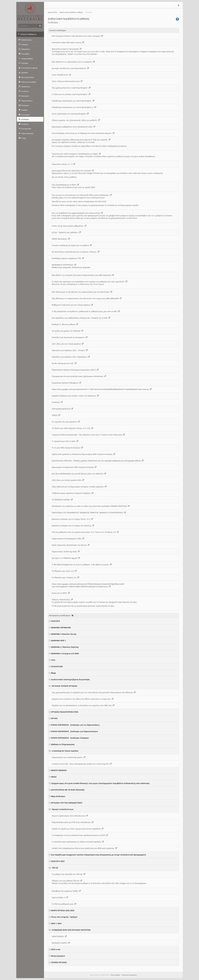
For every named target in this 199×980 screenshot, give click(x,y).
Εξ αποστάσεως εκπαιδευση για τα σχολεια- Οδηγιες (76, 252)
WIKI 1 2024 (56, 923)
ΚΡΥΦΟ (54, 718)
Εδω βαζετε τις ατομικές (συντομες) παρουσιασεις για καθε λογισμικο (83, 275)
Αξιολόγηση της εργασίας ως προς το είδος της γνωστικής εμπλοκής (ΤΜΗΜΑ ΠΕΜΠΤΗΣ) (91, 506)
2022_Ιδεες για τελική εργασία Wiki (68, 480)
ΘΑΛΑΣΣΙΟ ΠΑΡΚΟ (61, 943)
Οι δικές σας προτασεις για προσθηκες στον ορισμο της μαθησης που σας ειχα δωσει (89, 282)
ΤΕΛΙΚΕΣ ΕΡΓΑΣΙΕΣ (59, 962)
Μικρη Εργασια (58, 956)
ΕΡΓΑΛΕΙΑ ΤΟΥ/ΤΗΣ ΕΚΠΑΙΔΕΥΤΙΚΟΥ (67, 803)
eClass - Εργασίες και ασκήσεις (66, 232)
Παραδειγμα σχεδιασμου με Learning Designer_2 (74, 107)
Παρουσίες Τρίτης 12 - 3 (63, 164)
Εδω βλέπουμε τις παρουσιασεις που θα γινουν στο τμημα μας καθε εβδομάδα (87, 298)
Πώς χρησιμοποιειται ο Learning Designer (71, 88)
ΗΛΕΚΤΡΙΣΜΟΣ (59, 936)
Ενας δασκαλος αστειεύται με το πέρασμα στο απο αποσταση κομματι (83, 133)
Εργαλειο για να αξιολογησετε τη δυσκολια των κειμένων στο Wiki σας (83, 705)
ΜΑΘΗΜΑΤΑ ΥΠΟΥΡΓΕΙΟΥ (64, 265)
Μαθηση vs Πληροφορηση (63, 744)
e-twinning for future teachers (65, 751)
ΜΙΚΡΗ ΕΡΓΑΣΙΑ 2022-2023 (63, 910)
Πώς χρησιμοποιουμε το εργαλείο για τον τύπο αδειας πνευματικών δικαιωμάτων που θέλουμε (94, 692)
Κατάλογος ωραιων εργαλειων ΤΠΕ (68, 258)
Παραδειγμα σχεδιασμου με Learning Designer (73, 101)
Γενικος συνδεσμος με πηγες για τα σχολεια (72, 245)
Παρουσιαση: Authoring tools (66, 552)
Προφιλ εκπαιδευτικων (63, 809)
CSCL (53, 660)
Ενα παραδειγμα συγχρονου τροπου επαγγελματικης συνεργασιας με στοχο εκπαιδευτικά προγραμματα (98, 855)
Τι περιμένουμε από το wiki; (65, 441)
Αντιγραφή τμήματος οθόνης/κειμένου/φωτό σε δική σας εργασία (81, 140)
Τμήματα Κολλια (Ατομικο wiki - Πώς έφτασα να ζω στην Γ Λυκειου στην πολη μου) (88, 435)
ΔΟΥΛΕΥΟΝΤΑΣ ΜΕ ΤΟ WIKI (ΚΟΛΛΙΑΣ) (68, 790)
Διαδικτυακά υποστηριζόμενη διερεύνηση (70, 679)
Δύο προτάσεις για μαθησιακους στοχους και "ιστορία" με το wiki (81, 318)
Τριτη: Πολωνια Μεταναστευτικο (67, 81)
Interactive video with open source (68, 42)
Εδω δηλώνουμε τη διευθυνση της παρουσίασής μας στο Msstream (82, 292)
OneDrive (57, 402)
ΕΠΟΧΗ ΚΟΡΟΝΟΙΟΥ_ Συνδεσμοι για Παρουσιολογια (74, 731)
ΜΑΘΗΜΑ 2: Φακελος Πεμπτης (65, 647)
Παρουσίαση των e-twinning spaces (68, 757)
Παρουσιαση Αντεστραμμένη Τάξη (68, 539)
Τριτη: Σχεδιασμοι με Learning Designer (70, 114)
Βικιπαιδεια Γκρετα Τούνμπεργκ (67, 49)
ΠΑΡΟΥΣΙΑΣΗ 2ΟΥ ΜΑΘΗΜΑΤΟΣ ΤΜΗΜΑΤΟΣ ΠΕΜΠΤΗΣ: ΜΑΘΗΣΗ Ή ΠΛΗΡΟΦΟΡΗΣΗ (89, 513)
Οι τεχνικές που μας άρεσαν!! (66, 422)
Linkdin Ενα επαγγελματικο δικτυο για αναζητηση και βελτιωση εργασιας (84, 848)
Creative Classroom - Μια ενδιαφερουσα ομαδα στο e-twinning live (82, 764)
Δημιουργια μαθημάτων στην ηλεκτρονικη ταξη (73, 127)
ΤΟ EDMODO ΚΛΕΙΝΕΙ (62, 500)
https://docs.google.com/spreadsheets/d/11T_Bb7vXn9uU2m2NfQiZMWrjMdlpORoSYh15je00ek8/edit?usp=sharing (102, 389)
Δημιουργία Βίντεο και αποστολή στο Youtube (73, 171)
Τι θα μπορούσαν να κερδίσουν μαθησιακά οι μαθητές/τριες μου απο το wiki (86, 311)
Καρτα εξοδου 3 (60, 897)
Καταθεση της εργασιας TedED (66, 891)
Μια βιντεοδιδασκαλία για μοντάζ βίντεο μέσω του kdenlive (79, 474)
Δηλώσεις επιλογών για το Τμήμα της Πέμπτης (73, 526)
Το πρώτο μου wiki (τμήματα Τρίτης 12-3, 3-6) (72, 428)
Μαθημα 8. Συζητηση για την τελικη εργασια (72, 305)
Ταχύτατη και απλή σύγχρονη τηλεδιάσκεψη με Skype (76, 154)
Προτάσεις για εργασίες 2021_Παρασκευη (71, 357)
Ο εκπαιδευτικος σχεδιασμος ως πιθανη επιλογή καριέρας (78, 842)
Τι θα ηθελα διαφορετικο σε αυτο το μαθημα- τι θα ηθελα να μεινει (82, 565)
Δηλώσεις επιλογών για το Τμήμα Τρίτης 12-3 (72, 519)
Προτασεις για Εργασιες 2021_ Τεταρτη (70, 350)
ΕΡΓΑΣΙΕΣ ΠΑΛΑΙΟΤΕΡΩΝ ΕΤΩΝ (65, 712)
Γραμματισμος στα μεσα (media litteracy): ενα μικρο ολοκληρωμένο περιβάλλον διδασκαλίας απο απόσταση (100, 783)
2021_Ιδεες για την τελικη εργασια (68, 344)
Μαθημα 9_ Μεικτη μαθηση (65, 324)
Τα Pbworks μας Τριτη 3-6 (64, 571)
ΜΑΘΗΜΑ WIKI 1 (59, 640)
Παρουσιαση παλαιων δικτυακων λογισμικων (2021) (75, 370)
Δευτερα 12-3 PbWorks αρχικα (66, 558)
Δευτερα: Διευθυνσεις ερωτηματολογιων (70, 68)
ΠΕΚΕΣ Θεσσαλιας (61, 239)
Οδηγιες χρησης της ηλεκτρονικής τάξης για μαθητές (76, 120)
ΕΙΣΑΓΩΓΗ (56, 621)
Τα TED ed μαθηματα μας (64, 904)
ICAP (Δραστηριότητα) (62, 409)
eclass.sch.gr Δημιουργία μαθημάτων (69, 226)
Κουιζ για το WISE (61, 593)
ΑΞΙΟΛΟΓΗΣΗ (57, 666)
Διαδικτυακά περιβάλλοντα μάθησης (71, 12)
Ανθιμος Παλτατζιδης (62, 600)
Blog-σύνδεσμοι (58, 796)
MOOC (54, 777)
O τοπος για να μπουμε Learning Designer (71, 94)
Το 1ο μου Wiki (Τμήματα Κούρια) (67, 448)
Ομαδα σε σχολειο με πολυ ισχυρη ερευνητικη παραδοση (78, 829)
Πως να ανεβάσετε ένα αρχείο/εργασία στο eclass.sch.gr (77, 213)
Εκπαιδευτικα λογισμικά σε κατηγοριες (70, 337)
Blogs (53, 673)
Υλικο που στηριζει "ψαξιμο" (64, 917)
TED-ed (55, 868)
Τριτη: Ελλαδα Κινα (61, 75)
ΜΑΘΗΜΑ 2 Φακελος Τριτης (64, 634)
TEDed (56, 415)
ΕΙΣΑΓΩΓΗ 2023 (58, 861)
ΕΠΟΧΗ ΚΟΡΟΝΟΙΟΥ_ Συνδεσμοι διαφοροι (70, 738)
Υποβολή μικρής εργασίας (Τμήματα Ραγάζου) (73, 493)
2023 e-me (56, 949)
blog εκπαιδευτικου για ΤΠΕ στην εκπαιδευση (73, 822)
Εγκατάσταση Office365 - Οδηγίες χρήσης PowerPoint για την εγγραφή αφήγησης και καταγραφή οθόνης (98, 461)
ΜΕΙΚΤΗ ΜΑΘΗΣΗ (59, 770)
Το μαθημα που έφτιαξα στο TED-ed (68, 874)
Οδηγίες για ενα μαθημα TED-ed (67, 881)
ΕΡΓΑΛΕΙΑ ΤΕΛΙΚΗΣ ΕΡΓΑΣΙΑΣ (65, 686)
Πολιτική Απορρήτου (129, 975)
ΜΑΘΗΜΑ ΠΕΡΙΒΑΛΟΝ (61, 628)
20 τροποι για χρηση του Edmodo (67, 331)
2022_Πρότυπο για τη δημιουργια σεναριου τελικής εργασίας (79, 487)
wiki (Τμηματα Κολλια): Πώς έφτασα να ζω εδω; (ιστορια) (77, 36)
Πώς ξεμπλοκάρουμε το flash (65, 185)
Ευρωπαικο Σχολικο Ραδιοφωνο (66, 383)
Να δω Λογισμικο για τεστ (64, 363)
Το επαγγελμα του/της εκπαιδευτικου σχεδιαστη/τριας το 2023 (80, 835)
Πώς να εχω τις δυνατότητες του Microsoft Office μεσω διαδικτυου (82, 195)
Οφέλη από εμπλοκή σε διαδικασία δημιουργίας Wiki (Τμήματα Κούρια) (83, 454)
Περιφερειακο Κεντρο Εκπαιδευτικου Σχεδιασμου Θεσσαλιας (79, 376)
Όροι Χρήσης (115, 975)
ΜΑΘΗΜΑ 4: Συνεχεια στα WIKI (65, 653)
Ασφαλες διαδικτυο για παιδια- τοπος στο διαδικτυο (75, 396)
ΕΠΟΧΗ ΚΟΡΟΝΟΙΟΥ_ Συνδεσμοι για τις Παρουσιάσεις (75, 725)
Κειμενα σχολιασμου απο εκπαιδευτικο (70, 816)
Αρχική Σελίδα (52, 12)
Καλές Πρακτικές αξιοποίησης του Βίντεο (71, 545)
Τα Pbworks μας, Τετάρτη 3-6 (65, 577)
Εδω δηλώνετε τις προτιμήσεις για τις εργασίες (73, 62)
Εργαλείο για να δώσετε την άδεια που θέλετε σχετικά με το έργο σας (83, 699)
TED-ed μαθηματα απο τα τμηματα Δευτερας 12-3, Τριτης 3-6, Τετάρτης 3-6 (85, 532)
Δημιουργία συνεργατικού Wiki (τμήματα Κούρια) (74, 467)
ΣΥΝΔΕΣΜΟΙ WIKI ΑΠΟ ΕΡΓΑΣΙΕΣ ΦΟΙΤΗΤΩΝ (71, 930)
